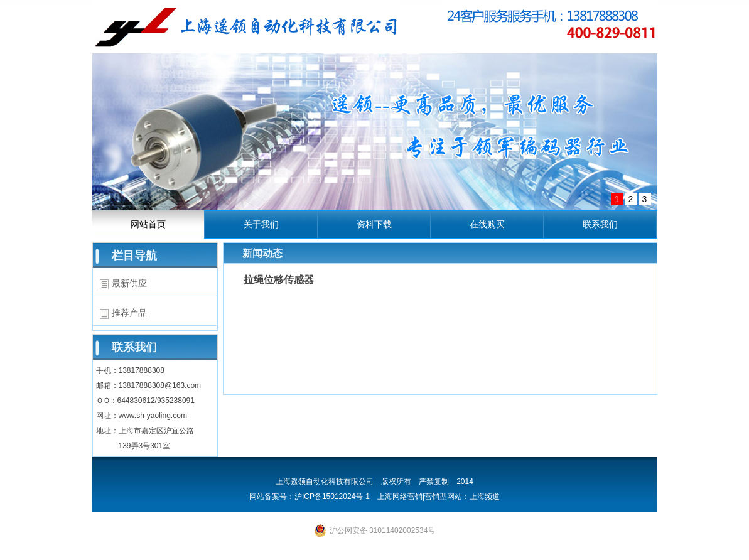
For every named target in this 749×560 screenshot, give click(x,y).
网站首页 (148, 224)
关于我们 (261, 224)
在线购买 (487, 224)
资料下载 (374, 224)
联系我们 (600, 224)
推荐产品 (129, 313)
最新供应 (129, 283)
